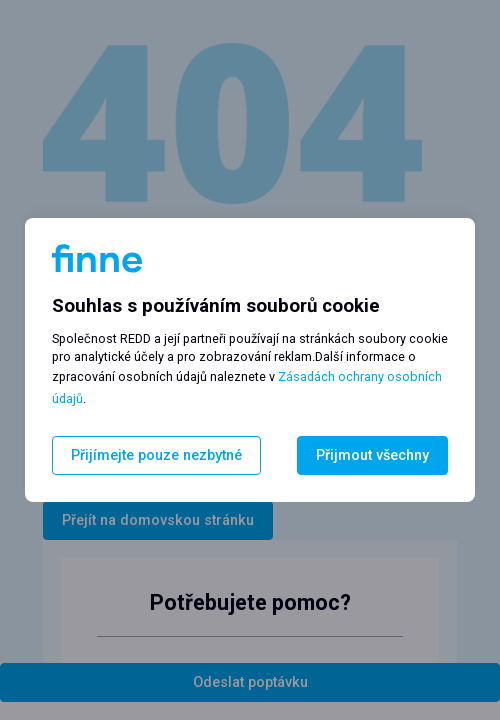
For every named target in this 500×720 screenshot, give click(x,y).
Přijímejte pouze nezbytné (156, 455)
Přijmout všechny (372, 455)
